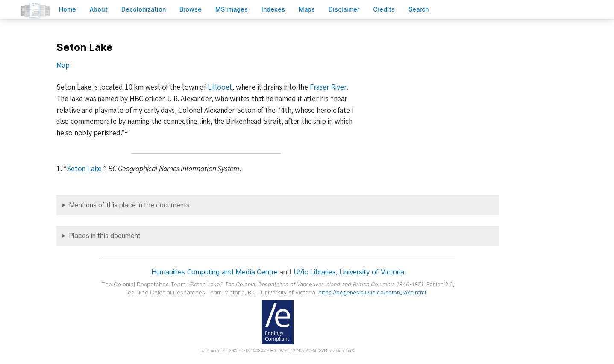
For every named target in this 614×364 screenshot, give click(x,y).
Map (63, 66)
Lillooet (220, 87)
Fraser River (328, 87)
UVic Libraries (315, 272)
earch (419, 9)
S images (232, 9)
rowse (191, 9)
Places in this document (105, 236)
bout (99, 9)
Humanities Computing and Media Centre (214, 272)
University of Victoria (372, 272)
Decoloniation (144, 9)
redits (384, 9)
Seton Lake (84, 169)
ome (68, 9)
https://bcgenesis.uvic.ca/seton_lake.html (372, 293)
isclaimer (344, 9)
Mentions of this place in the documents (129, 205)
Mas (307, 9)
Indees (273, 9)
